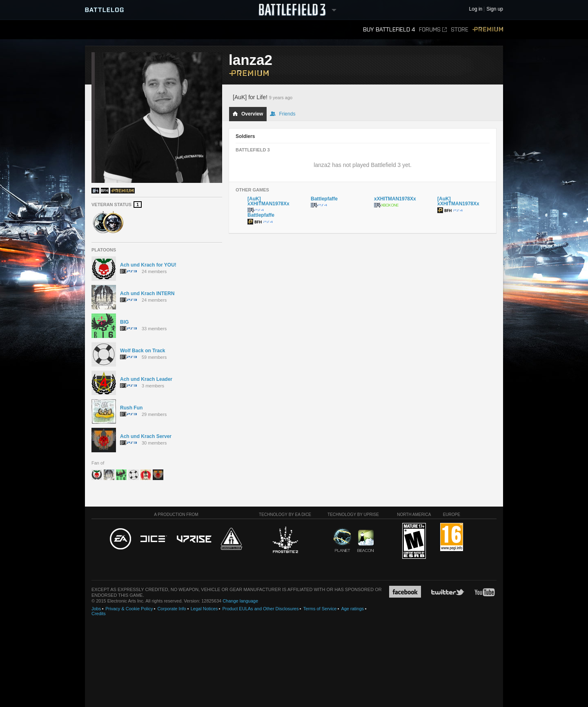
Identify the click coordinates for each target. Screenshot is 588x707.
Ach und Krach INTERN (147, 293)
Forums (433, 30)
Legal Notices (204, 609)
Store (460, 30)
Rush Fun (131, 408)
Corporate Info (171, 609)
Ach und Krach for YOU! (148, 265)
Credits (99, 614)
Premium (488, 30)
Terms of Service (320, 609)
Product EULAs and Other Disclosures (260, 609)
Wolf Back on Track (143, 351)
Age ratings (352, 609)
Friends (283, 114)
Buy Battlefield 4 (389, 30)
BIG (124, 322)
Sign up (495, 9)
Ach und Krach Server (146, 436)
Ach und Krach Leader (146, 379)
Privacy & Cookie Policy (129, 609)
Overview (248, 114)
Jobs (96, 609)
